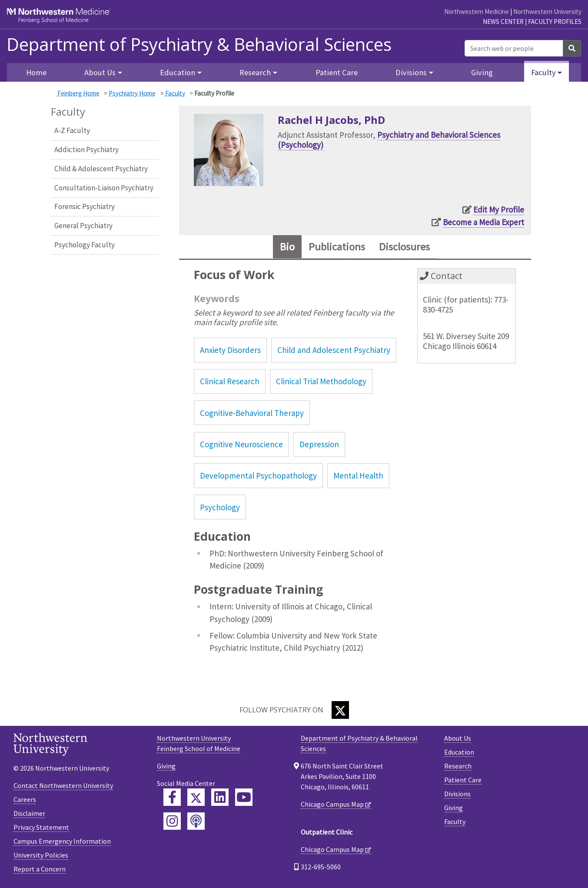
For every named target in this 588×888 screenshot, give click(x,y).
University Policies (41, 855)
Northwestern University (547, 12)
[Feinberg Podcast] (196, 821)
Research (458, 766)
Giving (482, 72)
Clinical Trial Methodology (321, 381)
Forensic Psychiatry (85, 206)
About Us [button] (100, 72)
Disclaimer (29, 813)
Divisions (457, 794)
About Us (458, 738)
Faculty (175, 93)
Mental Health (358, 476)
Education (459, 752)
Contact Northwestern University (63, 785)
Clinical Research (230, 381)
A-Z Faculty (72, 130)
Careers (25, 799)
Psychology (220, 507)
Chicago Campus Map (332, 804)
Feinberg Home (78, 93)
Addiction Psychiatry (86, 150)
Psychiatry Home (132, 93)
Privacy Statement (41, 827)
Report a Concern (40, 869)
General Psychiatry (83, 226)
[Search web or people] (514, 48)
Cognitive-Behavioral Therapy (252, 413)
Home (36, 72)
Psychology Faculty (85, 245)
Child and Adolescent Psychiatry (334, 350)
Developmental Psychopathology (258, 476)
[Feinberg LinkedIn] (220, 797)
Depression (319, 444)
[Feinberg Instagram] (172, 821)
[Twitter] (340, 710)
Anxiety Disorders (230, 350)
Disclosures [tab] (404, 247)
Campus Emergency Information (62, 841)
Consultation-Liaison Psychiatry (104, 188)
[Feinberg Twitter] (196, 797)
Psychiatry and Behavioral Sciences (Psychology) (389, 140)
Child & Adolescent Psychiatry (101, 169)
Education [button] (178, 72)
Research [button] (255, 72)
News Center (503, 22)
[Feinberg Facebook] (172, 797)
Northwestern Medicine (477, 12)
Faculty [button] (543, 72)
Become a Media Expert (483, 222)
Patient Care (337, 72)
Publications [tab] (337, 247)
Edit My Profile (499, 210)
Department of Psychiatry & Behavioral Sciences (199, 44)
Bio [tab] (287, 247)
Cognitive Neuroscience (241, 444)
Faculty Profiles (555, 22)
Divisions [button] (411, 72)
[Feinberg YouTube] (244, 797)
